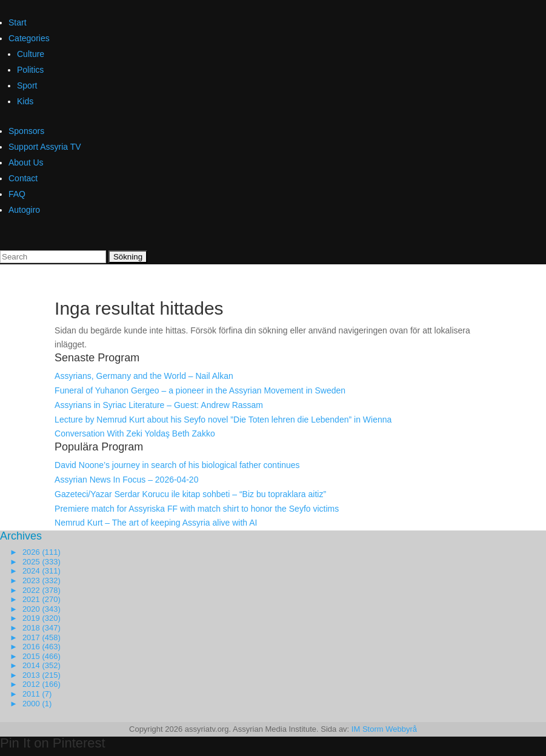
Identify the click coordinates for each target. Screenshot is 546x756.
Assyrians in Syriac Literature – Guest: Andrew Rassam (159, 405)
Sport (27, 85)
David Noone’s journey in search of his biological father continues (177, 465)
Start (18, 22)
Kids (25, 101)
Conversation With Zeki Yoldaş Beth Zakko (135, 433)
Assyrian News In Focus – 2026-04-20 (126, 480)
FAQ (17, 194)
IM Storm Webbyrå (384, 729)
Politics (30, 70)
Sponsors (26, 131)
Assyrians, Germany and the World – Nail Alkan (144, 376)
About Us (26, 162)
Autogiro (24, 210)
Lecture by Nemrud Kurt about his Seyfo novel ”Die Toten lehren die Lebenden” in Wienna (223, 420)
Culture (31, 54)
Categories (29, 38)
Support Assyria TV (45, 147)
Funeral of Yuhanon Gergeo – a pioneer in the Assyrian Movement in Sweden (200, 390)
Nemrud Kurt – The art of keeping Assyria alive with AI (156, 523)
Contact (23, 178)
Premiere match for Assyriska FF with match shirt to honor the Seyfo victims (197, 509)
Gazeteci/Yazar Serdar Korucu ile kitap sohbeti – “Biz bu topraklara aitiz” (190, 494)
